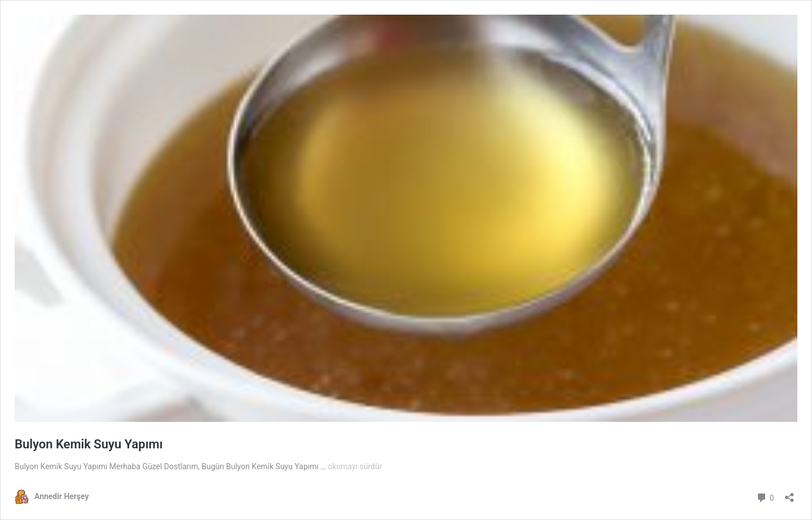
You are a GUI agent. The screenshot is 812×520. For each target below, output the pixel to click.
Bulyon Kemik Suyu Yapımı (89, 444)
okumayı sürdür (355, 466)
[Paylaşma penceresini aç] (789, 494)
